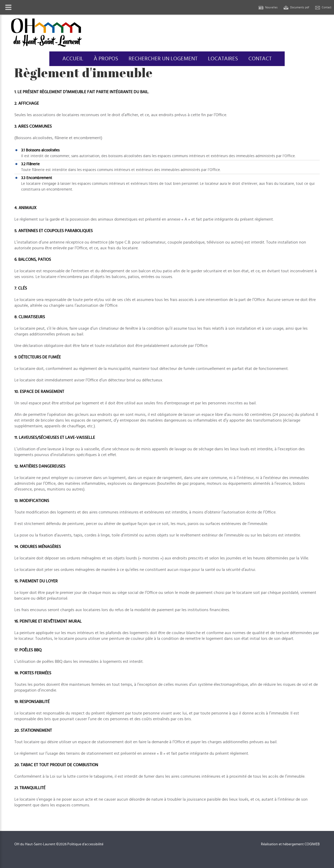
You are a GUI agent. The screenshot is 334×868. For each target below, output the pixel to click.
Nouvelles (271, 7)
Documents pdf (300, 7)
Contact (327, 7)
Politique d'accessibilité (85, 844)
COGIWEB (312, 844)
